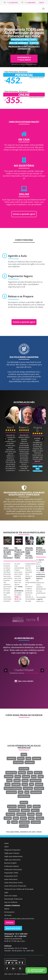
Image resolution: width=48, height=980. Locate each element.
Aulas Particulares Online (14, 883)
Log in (41, 2)
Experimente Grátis (13, 928)
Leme (31, 784)
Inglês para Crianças (12, 853)
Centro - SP (35, 810)
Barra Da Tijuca (11, 773)
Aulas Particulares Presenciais (15, 886)
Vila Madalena (24, 822)
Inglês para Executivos (12, 860)
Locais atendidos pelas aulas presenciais (19, 919)
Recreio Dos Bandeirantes (13, 788)
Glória (41, 777)
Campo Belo (25, 810)
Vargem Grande (36, 792)
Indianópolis (21, 814)
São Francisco (18, 762)
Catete (30, 773)
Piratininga (37, 758)
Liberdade (8, 818)
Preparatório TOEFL (11, 873)
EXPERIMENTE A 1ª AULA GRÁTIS (24, 59)
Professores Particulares (13, 869)
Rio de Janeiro (24, 769)
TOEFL (17, 558)
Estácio (18, 777)
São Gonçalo (30, 762)
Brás (29, 806)
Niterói (24, 755)
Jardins (39, 814)
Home (6, 843)
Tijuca (21, 792)
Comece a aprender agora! (24, 214)
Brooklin (37, 806)
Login (6, 892)
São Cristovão (11, 792)
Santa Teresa (28, 788)
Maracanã (39, 784)
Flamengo (26, 777)
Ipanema (25, 780)
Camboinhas (11, 758)
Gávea (34, 777)
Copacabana (9, 777)
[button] (43, 9)
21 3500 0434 (13, 2)
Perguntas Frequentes (12, 850)
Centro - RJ (38, 773)
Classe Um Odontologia (31, 673)
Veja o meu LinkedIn (26, 681)
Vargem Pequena (24, 796)
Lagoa (8, 784)
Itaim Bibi (31, 814)
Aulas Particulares (11, 879)
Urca (27, 792)
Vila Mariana (36, 822)
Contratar (10, 922)
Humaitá (17, 780)
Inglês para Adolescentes (13, 856)
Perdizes (23, 818)
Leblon (25, 784)
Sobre (6, 847)
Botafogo (22, 773)
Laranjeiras (16, 784)
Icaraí (28, 758)
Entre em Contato (11, 896)
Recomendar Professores (13, 899)
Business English (10, 863)
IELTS (17, 556)
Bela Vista (22, 806)
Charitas (21, 758)
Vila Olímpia (24, 826)
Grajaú (9, 780)
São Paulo (24, 802)
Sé (9, 822)
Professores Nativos (12, 866)
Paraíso (31, 818)
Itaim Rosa (40, 818)
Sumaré (14, 822)
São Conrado (39, 788)
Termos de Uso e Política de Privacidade (19, 889)
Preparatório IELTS (11, 876)
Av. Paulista (12, 806)
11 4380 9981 (31, 2)
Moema (16, 818)
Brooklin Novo (14, 810)
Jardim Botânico (36, 780)
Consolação (11, 814)
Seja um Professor (11, 902)
